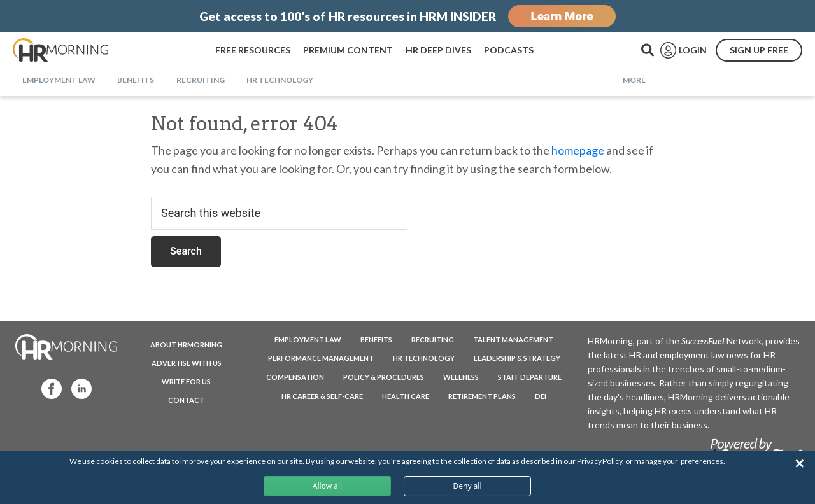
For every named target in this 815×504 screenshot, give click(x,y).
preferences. (703, 461)
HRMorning (60, 50)
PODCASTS (509, 50)
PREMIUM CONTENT (348, 50)
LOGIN (693, 50)
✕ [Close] (799, 464)
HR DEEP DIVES (438, 50)
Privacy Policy (599, 461)
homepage (578, 150)
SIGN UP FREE (759, 50)
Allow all (327, 486)
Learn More (562, 16)
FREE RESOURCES (253, 50)
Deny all (467, 486)
